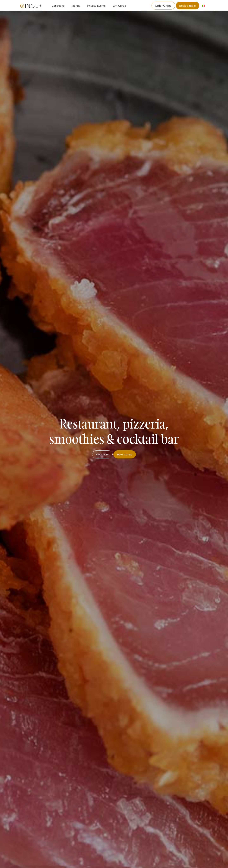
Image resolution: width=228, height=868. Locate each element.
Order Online (163, 6)
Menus (76, 6)
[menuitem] (203, 6)
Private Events (96, 6)
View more (102, 454)
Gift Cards (119, 6)
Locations (58, 6)
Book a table (187, 6)
